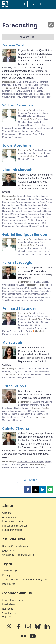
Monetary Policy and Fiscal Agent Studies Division (25, 85)
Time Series (43, 226)
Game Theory (46, 214)
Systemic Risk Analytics (13, 285)
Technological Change (26, 226)
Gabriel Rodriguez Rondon (25, 235)
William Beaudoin (18, 105)
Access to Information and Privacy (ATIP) (25, 580)
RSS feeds (8, 609)
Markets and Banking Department (32, 82)
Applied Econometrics (32, 375)
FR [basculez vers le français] (42, 4)
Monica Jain (13, 343)
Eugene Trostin (15, 45)
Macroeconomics (10, 94)
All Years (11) (28, 37)
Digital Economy (19, 208)
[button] (28, 490)
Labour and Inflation (36, 242)
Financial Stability (41, 282)
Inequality (7, 128)
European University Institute (16, 334)
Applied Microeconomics (27, 202)
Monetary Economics (12, 137)
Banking (6, 205)
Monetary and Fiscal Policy (32, 94)
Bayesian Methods (37, 122)
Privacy (6, 575)
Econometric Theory (41, 248)
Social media (9, 613)
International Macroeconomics (26, 128)
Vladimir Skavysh (17, 170)
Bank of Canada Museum (16, 546)
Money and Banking (26, 220)
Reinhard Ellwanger (19, 308)
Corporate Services (26, 196)
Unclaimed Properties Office (18, 555)
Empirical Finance (30, 291)
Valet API (7, 617)
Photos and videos (13, 521)
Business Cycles (26, 125)
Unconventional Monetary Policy (36, 97)
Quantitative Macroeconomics (27, 223)
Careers (7, 513)
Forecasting (37, 91)
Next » (33, 480)
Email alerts (9, 604)
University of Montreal (12, 420)
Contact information (14, 600)
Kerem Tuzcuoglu (17, 263)
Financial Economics (22, 211)
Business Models (19, 205)
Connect (9, 550)
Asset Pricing (28, 88)
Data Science (42, 196)
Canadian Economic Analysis (30, 461)
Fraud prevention (12, 530)
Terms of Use (10, 571)
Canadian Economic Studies (40, 153)
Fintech (23, 214)
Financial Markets (22, 91)
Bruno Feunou (14, 386)
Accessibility (9, 517)
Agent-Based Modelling (33, 199)
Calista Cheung (16, 428)
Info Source (9, 584)
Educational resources (15, 526)
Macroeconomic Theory (32, 131)
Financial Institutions (42, 211)
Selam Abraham (17, 146)
